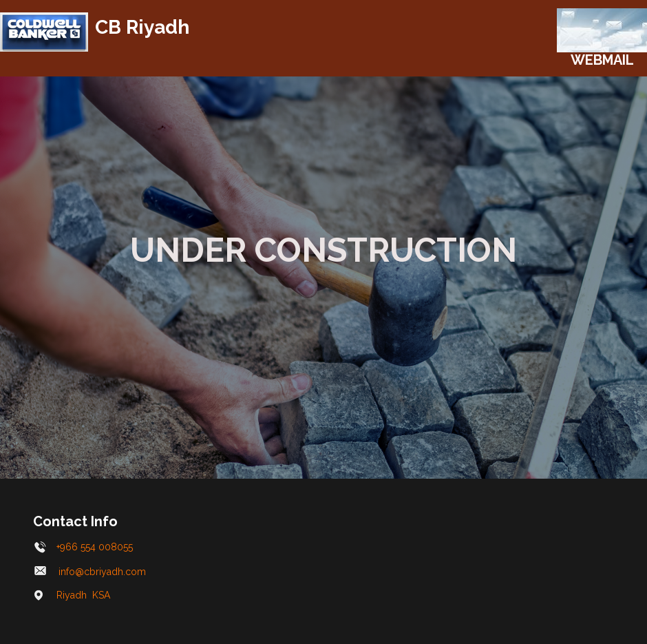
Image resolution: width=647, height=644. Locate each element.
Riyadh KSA (72, 595)
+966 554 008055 (84, 547)
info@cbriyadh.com (91, 572)
